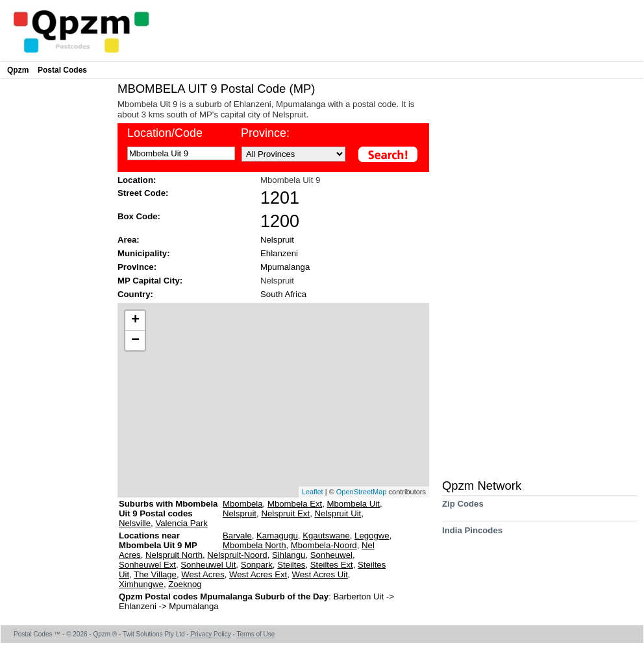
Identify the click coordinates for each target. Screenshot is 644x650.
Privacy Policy (210, 634)
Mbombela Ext (295, 504)
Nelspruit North (174, 555)
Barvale (237, 536)
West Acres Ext (258, 574)
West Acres (203, 574)
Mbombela (243, 504)
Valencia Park (181, 523)
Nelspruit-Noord (237, 555)
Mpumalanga (285, 267)
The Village (155, 574)
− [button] (135, 341)
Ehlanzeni (279, 253)
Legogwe (372, 536)
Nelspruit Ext (285, 513)
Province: (137, 267)
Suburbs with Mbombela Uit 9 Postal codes (168, 509)
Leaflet (313, 492)
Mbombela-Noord (324, 545)
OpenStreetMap (362, 492)
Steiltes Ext (332, 565)
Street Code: (143, 193)
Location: (137, 180)
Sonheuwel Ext (147, 565)
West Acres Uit (320, 574)
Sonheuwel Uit (208, 565)
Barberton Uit (359, 596)
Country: (135, 294)
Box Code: (139, 216)
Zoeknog (185, 584)
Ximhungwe (141, 584)
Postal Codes (62, 70)
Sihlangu (289, 555)
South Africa (283, 294)
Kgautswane (326, 536)
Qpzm (18, 70)
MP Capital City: (150, 281)
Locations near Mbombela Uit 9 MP (158, 540)
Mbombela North (254, 545)
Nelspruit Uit (338, 513)
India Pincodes (472, 535)
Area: (129, 240)
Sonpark (257, 565)
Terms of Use (255, 634)
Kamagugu (277, 536)
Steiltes (291, 565)
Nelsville (135, 523)
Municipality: (144, 253)
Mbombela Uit (353, 504)
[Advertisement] (56, 276)
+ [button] (135, 320)
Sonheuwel (331, 555)
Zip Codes (463, 508)
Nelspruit (277, 240)
